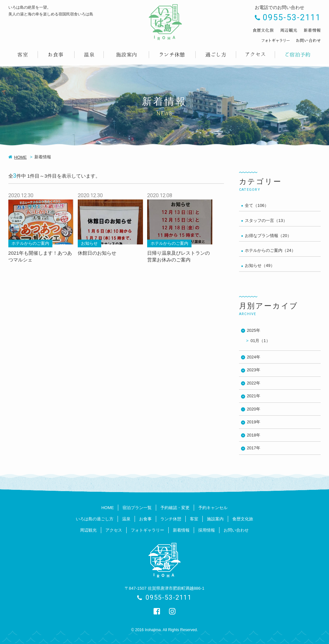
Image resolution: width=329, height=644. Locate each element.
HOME (20, 157)
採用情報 (207, 530)
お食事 (145, 519)
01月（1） (260, 341)
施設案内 (215, 519)
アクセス (114, 530)
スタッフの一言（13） (266, 221)
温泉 (126, 519)
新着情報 (181, 530)
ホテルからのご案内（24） (270, 250)
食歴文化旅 (243, 519)
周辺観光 (88, 530)
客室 (194, 519)
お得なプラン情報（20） (268, 236)
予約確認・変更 (175, 508)
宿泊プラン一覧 (137, 508)
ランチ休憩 (171, 519)
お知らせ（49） (260, 265)
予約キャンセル (213, 508)
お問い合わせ (236, 530)
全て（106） (257, 205)
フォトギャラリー (147, 530)
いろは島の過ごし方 (95, 519)
